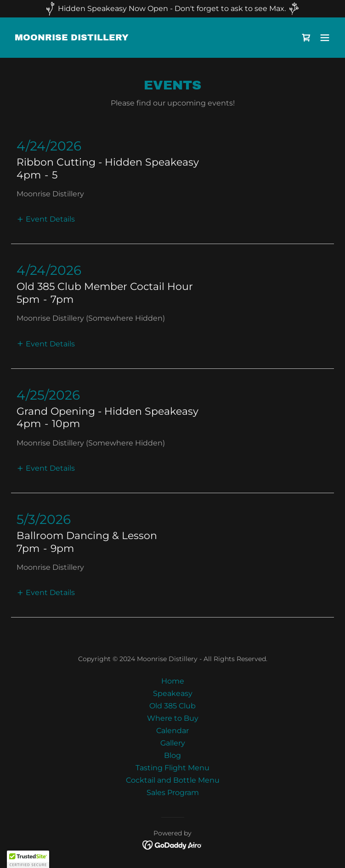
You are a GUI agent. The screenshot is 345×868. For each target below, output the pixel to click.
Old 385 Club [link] (172, 706)
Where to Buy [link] (173, 718)
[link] (72, 38)
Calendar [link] (172, 731)
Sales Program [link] (173, 793)
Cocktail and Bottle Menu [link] (173, 780)
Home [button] (173, 681)
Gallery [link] (173, 743)
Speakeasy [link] (173, 693)
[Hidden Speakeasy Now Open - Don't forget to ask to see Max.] (172, 9)
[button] (325, 38)
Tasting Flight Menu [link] (172, 768)
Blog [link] (172, 755)
